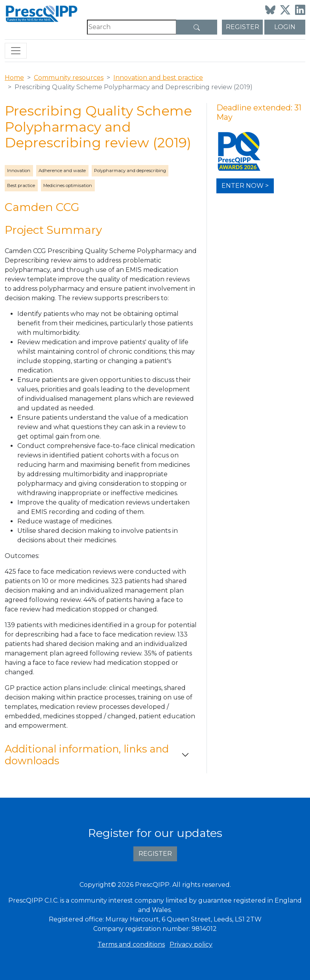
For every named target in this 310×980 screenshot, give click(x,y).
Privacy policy (191, 944)
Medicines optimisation (68, 185)
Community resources (69, 78)
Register (243, 27)
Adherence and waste (62, 171)
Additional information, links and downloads (87, 755)
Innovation (19, 171)
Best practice (21, 185)
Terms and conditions (131, 944)
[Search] (132, 27)
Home (14, 78)
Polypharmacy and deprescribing (130, 171)
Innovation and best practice (158, 78)
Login (285, 27)
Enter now (243, 186)
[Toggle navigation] (16, 51)
